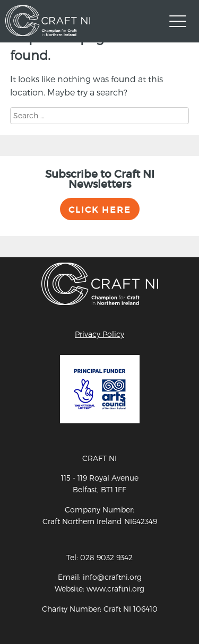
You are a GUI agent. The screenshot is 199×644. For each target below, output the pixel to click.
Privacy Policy (99, 334)
